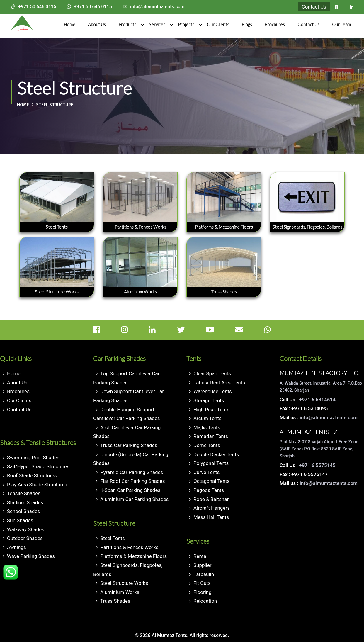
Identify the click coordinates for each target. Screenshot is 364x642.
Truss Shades (115, 601)
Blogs (247, 24)
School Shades (23, 511)
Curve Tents (206, 472)
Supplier (203, 565)
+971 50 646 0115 (33, 7)
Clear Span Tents (212, 373)
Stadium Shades (25, 502)
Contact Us (314, 7)
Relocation (205, 601)
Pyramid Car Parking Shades (132, 472)
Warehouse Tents (213, 391)
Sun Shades (20, 520)
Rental (200, 556)
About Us (97, 24)
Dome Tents (207, 445)
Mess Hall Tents (211, 517)
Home (70, 24)
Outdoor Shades (25, 538)
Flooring (203, 592)
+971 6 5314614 (317, 400)
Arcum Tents (207, 418)
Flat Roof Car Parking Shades (132, 481)
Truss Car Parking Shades (129, 445)
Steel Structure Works (124, 583)
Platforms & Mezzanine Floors (133, 556)
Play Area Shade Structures (37, 485)
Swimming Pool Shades (33, 458)
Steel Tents (113, 538)
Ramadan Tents (211, 436)
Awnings (17, 547)
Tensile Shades (24, 493)
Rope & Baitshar (211, 499)
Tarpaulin (204, 574)
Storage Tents (209, 400)
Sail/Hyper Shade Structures (38, 466)
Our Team (341, 24)
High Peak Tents (211, 410)
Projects (186, 24)
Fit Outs (202, 583)
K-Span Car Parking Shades (130, 490)
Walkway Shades (26, 529)
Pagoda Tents (209, 490)
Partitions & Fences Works (129, 547)
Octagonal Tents (211, 481)
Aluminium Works (120, 592)
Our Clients (218, 24)
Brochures (275, 24)
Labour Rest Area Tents (219, 383)
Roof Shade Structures (32, 475)
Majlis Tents (207, 427)
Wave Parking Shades (31, 556)
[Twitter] (191, 330)
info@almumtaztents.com (154, 7)
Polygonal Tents (211, 463)
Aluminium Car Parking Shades (135, 499)
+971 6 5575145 (317, 465)
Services (157, 24)
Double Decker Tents (216, 454)
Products (127, 24)
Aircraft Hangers (212, 508)
